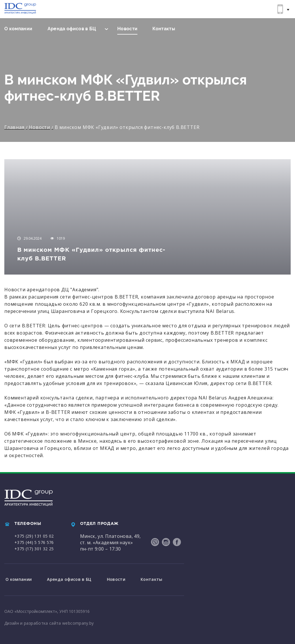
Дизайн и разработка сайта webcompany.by (49, 622)
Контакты (164, 29)
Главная (14, 127)
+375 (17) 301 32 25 (34, 549)
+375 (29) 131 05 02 (34, 536)
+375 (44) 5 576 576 (34, 542)
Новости (127, 29)
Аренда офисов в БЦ (72, 29)
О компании (18, 29)
